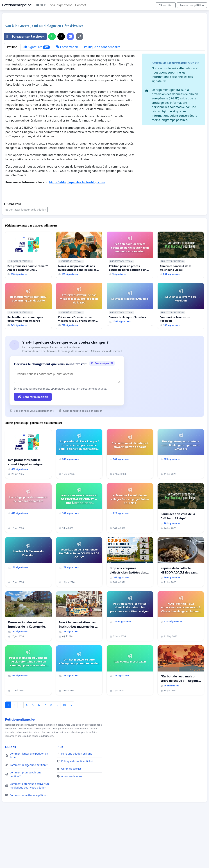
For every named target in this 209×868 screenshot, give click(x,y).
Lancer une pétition (192, 5)
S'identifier (166, 5)
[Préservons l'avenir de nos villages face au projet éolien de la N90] (79, 306)
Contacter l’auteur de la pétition (26, 210)
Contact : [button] (82, 5)
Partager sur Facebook (24, 36)
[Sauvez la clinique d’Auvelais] (130, 304)
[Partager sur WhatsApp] (52, 36)
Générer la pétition (33, 397)
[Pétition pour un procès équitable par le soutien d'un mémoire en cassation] (130, 255)
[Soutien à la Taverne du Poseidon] (181, 306)
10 (64, 705)
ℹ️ (31, 261)
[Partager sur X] (61, 36)
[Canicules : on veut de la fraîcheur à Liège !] (181, 255)
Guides (11, 747)
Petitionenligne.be (17, 5)
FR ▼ (41, 5)
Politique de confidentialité (102, 47)
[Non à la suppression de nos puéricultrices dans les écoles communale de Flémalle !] (79, 255)
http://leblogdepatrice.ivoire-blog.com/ (77, 182)
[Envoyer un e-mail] (70, 36)
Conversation (67, 47)
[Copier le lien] (79, 36)
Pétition (12, 47)
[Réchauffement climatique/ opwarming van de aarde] (28, 306)
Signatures (37, 47)
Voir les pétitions (61, 5)
